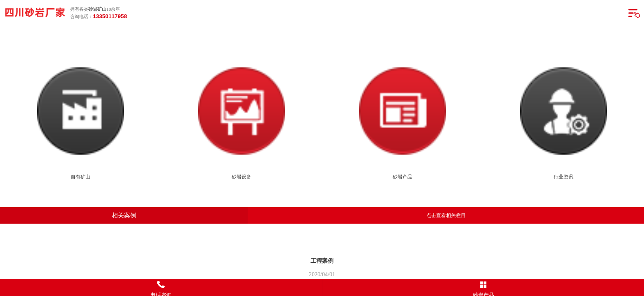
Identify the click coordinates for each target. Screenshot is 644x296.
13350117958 (110, 16)
